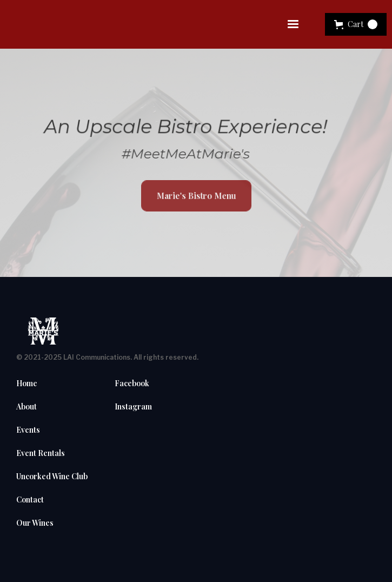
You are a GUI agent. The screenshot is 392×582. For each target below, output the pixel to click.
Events (28, 430)
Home (27, 383)
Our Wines (35, 523)
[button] (293, 24)
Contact (30, 500)
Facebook (132, 383)
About (26, 407)
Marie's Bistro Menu (196, 196)
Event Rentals (41, 453)
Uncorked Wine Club (52, 477)
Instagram (133, 407)
